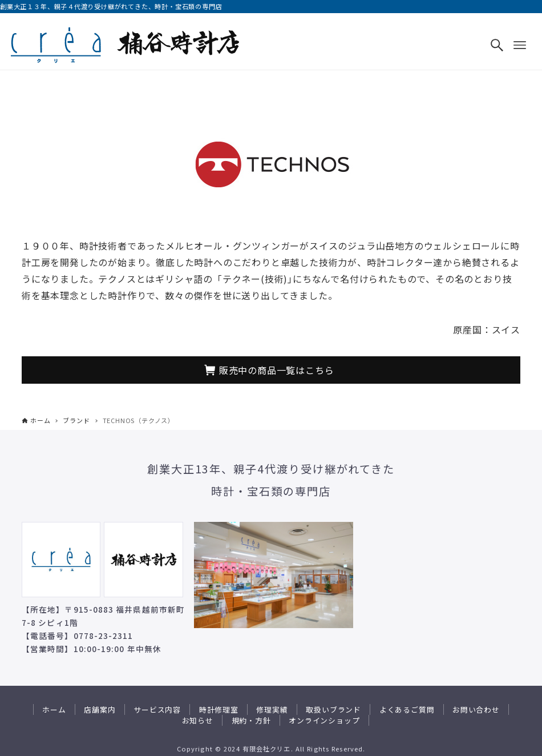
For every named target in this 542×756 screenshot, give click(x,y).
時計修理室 (219, 709)
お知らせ (198, 720)
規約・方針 (251, 720)
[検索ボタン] (497, 45)
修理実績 (272, 709)
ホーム (54, 709)
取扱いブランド (333, 709)
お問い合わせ (476, 709)
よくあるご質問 (407, 709)
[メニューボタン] (520, 45)
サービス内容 (157, 709)
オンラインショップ (324, 720)
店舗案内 (100, 709)
